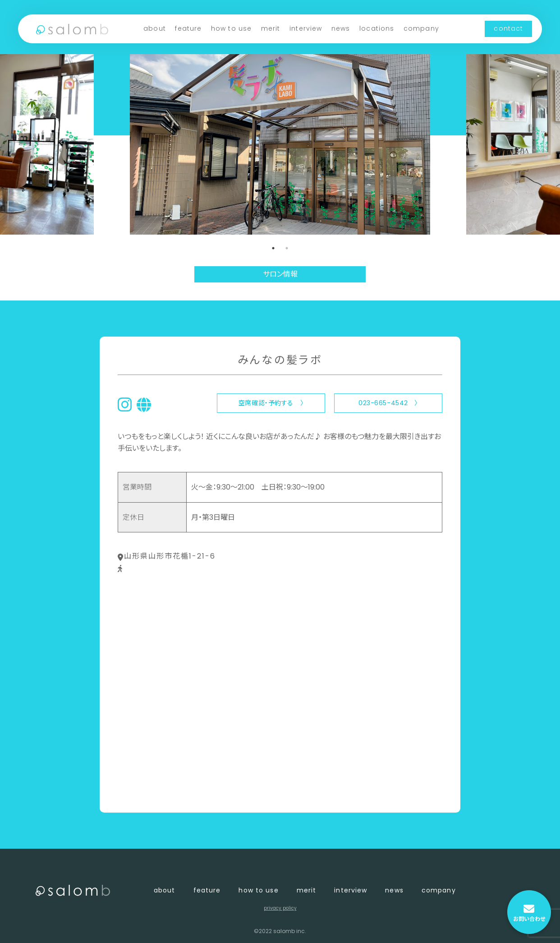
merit (271, 28)
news (341, 28)
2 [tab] (287, 248)
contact (508, 28)
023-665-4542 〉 (388, 403)
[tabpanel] (280, 144)
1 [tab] (273, 248)
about (155, 28)
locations (377, 28)
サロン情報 (280, 274)
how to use (231, 28)
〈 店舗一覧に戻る (148, 791)
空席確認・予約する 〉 (271, 403)
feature (188, 28)
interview (306, 28)
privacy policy (280, 908)
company (421, 28)
